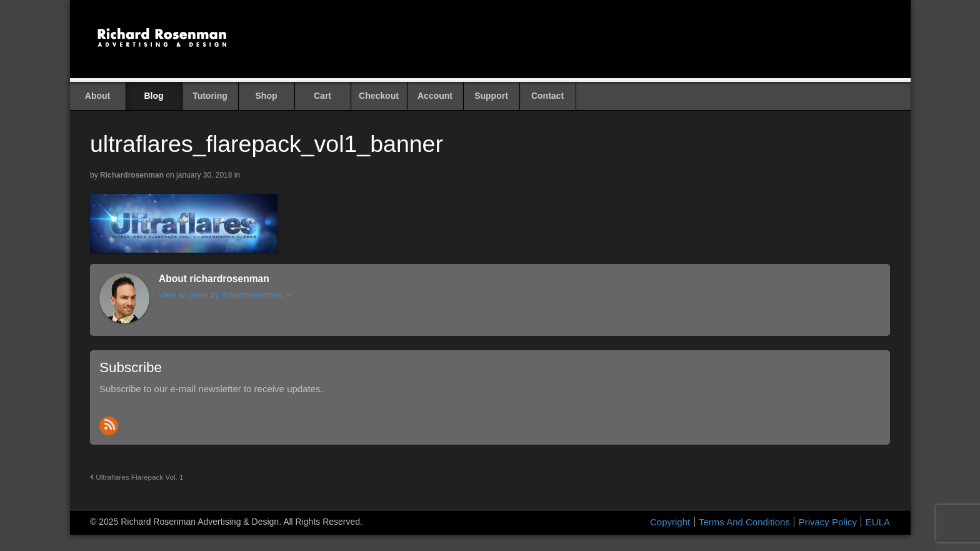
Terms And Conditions (744, 522)
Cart (322, 96)
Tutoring (210, 96)
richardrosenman (132, 175)
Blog (153, 96)
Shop (267, 96)
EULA (878, 522)
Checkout (379, 96)
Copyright (670, 522)
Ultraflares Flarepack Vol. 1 (137, 477)
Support (491, 96)
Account (435, 96)
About (97, 96)
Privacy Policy (828, 522)
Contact (547, 96)
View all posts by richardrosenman (226, 295)
